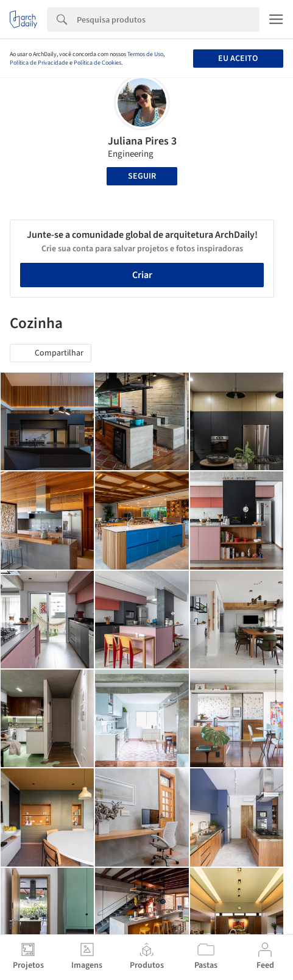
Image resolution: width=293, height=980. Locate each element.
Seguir (142, 176)
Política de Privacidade (39, 63)
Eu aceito (238, 59)
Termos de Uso (145, 54)
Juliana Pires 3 (142, 141)
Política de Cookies (97, 63)
